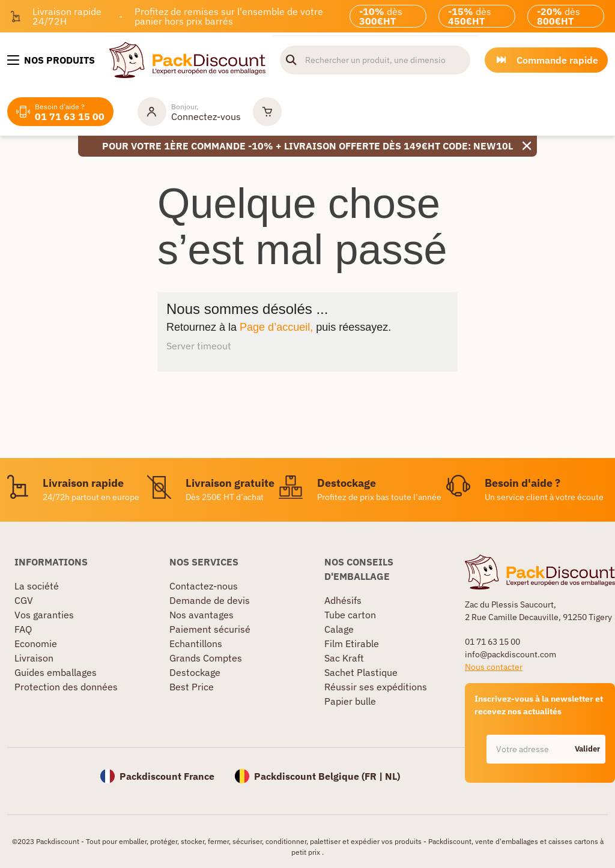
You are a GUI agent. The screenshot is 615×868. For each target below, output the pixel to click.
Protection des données (66, 687)
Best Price (192, 687)
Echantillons (196, 643)
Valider (587, 749)
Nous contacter (494, 667)
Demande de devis (210, 600)
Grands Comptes (206, 658)
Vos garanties (44, 615)
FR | (375, 776)
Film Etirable (352, 643)
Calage (339, 629)
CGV (24, 600)
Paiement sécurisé (210, 629)
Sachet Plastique (361, 672)
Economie (36, 643)
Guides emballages (56, 672)
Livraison (34, 658)
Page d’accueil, (276, 327)
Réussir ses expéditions (376, 687)
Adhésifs (343, 600)
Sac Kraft (344, 658)
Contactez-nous (204, 586)
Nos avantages (201, 615)
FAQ (23, 629)
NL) (392, 776)
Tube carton (350, 615)
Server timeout (199, 346)
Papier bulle (350, 701)
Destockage (195, 672)
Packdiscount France (167, 776)
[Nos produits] (51, 60)
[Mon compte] (189, 112)
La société (37, 586)
